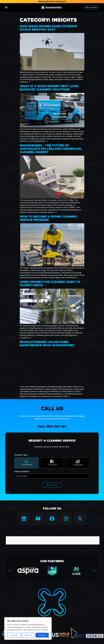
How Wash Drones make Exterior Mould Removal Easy (48, 28)
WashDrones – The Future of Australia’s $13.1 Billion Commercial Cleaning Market (51, 149)
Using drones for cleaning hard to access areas (50, 284)
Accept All (42, 635)
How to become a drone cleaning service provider (48, 218)
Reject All (28, 635)
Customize (14, 635)
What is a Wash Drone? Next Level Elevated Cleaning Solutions (49, 88)
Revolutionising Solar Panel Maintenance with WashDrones (47, 344)
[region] (28, 628)
